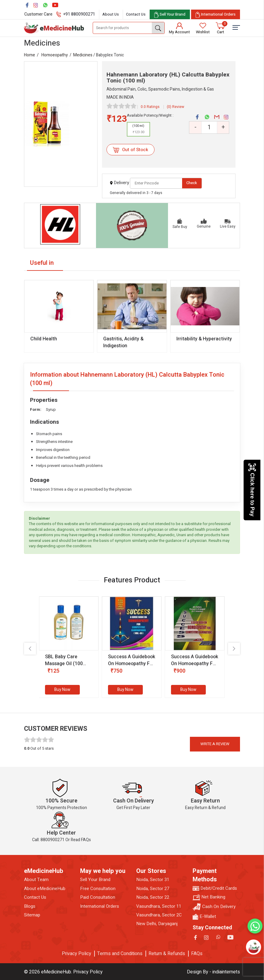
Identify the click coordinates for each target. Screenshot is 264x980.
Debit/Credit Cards (215, 888)
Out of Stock (130, 150)
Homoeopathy (55, 55)
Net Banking (209, 897)
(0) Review (175, 107)
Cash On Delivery (214, 907)
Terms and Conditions (120, 954)
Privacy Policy (76, 954)
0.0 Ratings (150, 107)
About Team (36, 880)
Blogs (30, 906)
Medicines (83, 55)
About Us (111, 14)
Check (192, 183)
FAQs (197, 954)
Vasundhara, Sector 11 (159, 906)
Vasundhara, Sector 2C (159, 915)
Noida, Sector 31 (153, 880)
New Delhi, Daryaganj (157, 924)
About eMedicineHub (45, 889)
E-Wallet (204, 917)
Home (30, 55)
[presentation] (30, 649)
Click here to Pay (252, 490)
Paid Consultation (98, 897)
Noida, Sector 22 (153, 897)
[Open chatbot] (253, 947)
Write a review (215, 744)
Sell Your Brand (95, 880)
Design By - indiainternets (213, 972)
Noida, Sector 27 (153, 889)
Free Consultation (98, 889)
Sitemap (32, 915)
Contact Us (136, 14)
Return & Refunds (167, 954)
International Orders (100, 906)
